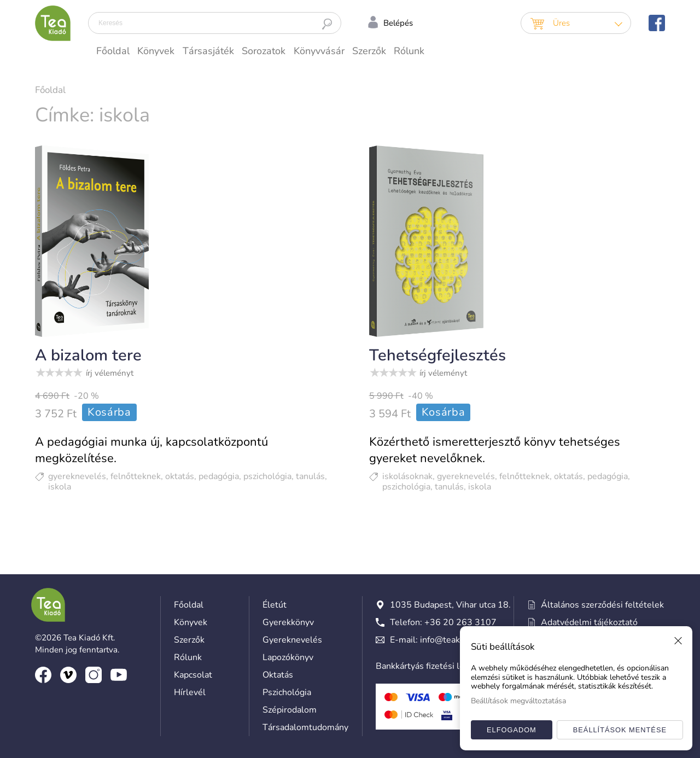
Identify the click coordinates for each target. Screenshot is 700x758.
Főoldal (113, 51)
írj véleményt (110, 373)
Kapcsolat (193, 675)
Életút (275, 605)
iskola (60, 487)
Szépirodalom (290, 710)
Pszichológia (287, 692)
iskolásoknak (407, 476)
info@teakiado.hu (454, 640)
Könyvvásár (319, 51)
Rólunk (409, 51)
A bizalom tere (88, 355)
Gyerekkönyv (288, 622)
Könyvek (156, 51)
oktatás (180, 476)
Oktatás (278, 675)
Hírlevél (190, 692)
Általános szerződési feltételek (596, 605)
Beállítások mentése (620, 730)
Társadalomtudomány (305, 727)
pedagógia (219, 476)
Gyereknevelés (292, 640)
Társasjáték (208, 51)
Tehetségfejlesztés (437, 355)
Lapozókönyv (288, 657)
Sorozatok (264, 51)
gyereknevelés (77, 476)
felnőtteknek (136, 476)
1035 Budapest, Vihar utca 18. (443, 605)
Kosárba (109, 412)
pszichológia (267, 476)
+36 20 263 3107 (460, 622)
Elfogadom (512, 730)
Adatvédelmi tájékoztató (583, 622)
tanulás (310, 476)
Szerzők (369, 51)
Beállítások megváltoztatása (518, 701)
